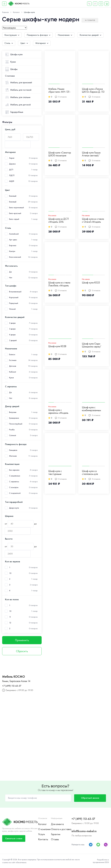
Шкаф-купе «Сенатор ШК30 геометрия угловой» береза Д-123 (60, 154)
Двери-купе (14, 508)
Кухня (11, 378)
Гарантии (56, 834)
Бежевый (13, 196)
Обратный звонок (90, 798)
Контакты (43, 839)
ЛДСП (12, 175)
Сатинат (13, 435)
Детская (13, 366)
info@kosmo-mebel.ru (84, 831)
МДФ (12, 181)
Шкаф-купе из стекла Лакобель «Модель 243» (59, 284)
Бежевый (13, 202)
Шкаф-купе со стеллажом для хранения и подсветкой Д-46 (91, 473)
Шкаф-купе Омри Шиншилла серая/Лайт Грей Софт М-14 (94, 345)
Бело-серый (14, 219)
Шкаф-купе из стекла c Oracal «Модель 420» (93, 220)
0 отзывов (61, 97)
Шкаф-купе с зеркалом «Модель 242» (58, 412)
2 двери (12, 323)
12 (10, 623)
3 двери (12, 329)
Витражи (13, 412)
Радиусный (14, 303)
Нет (11, 278)
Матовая (13, 456)
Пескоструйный (16, 424)
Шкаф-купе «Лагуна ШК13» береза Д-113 (93, 90)
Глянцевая (13, 450)
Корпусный (14, 297)
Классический (15, 257)
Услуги (41, 834)
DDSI (107, 862)
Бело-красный (15, 213)
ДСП (11, 170)
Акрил (12, 158)
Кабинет (13, 372)
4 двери (12, 335)
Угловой (12, 309)
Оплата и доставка (61, 829)
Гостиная (13, 360)
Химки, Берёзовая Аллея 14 (16, 681)
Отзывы (55, 839)
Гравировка (14, 418)
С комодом (14, 487)
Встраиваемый (15, 292)
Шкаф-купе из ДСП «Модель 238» (59, 220)
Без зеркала (14, 470)
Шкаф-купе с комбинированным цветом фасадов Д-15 (91, 409)
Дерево (12, 164)
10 (10, 573)
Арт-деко (13, 240)
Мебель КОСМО (14, 677)
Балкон (12, 354)
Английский (14, 234)
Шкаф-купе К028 (57, 346)
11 (10, 617)
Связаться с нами (14, 838)
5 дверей (13, 340)
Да (10, 272)
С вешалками (15, 476)
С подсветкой (15, 493)
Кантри (12, 251)
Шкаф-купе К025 (91, 283)
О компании (44, 829)
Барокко (13, 245)
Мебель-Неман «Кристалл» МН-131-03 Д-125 (59, 90)
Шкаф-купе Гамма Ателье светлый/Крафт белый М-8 (91, 154)
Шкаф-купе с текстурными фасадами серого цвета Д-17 (58, 473)
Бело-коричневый (16, 208)
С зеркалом (14, 482)
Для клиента (57, 824)
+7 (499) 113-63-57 (12, 686)
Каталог (42, 824)
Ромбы (12, 430)
